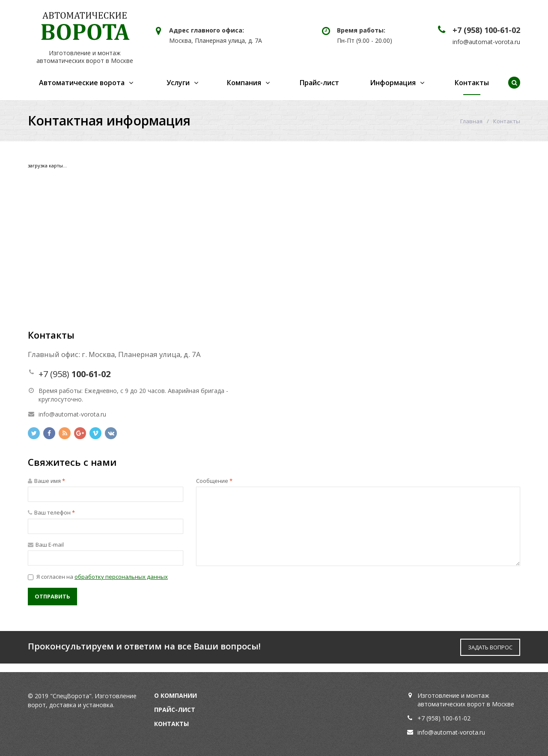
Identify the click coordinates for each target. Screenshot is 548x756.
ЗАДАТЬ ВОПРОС (490, 647)
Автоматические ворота (82, 83)
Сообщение (214, 481)
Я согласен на (98, 577)
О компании (176, 695)
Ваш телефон (51, 512)
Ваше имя (46, 481)
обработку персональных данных (121, 577)
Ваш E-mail (46, 545)
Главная (471, 121)
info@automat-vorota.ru (486, 42)
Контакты (472, 83)
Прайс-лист (319, 83)
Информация (393, 83)
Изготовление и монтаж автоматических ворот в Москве (85, 57)
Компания (244, 83)
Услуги (178, 83)
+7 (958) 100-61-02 (486, 30)
